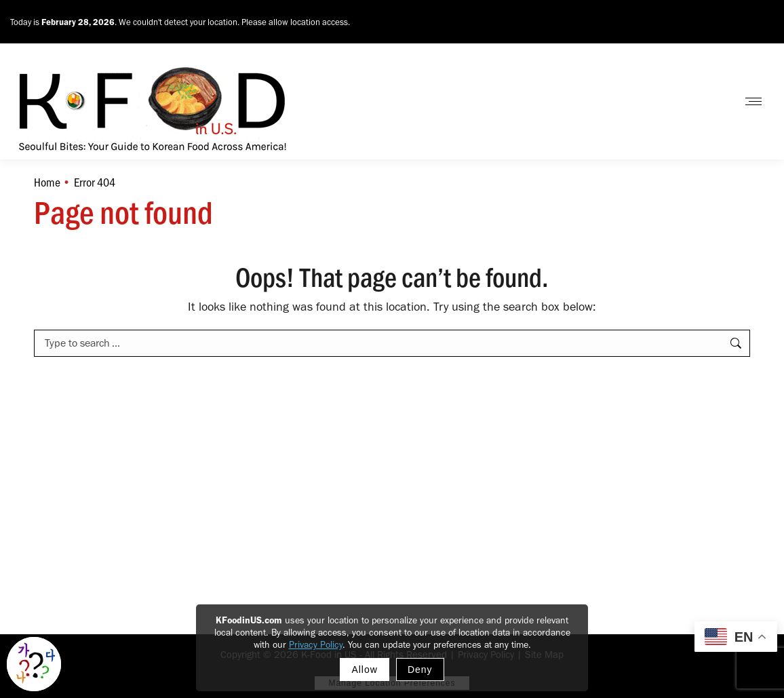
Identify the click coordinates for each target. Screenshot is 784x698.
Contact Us (691, 101)
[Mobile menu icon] (753, 101)
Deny (420, 670)
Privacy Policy (316, 645)
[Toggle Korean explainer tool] (34, 664)
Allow (364, 670)
